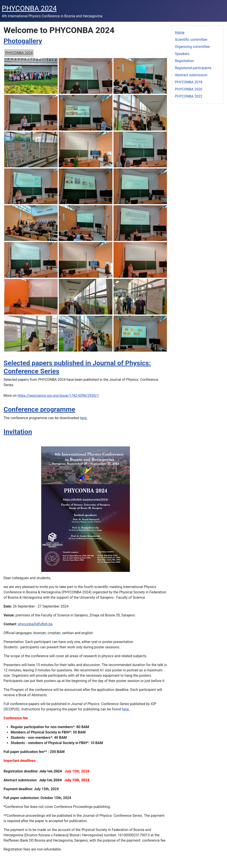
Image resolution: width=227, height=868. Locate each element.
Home (180, 32)
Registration (184, 61)
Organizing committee (192, 47)
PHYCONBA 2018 (189, 82)
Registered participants (193, 68)
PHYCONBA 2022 (189, 96)
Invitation (18, 432)
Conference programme (39, 409)
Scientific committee (191, 40)
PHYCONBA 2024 (19, 53)
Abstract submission (191, 75)
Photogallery (23, 41)
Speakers (182, 54)
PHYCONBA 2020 (189, 89)
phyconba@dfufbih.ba (35, 624)
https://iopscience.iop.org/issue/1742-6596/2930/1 (58, 396)
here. (84, 418)
